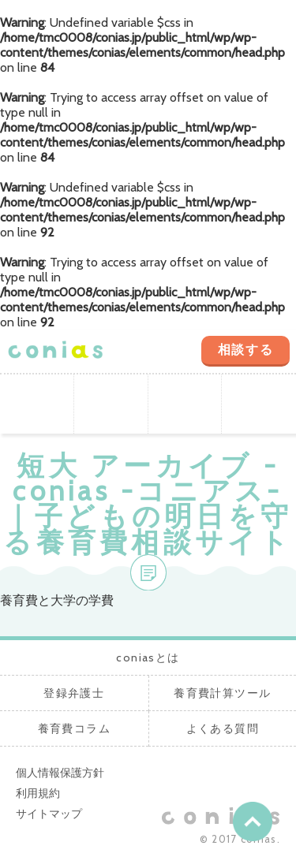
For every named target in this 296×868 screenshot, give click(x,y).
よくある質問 (223, 728)
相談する (245, 350)
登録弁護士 (111, 404)
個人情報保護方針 (60, 773)
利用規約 (38, 793)
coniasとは (37, 404)
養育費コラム (259, 404)
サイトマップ (49, 814)
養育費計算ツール (185, 404)
